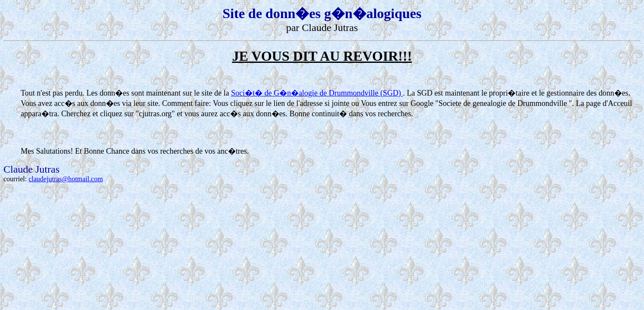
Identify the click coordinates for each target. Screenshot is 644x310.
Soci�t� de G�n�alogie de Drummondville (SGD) (317, 93)
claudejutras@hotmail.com (66, 179)
